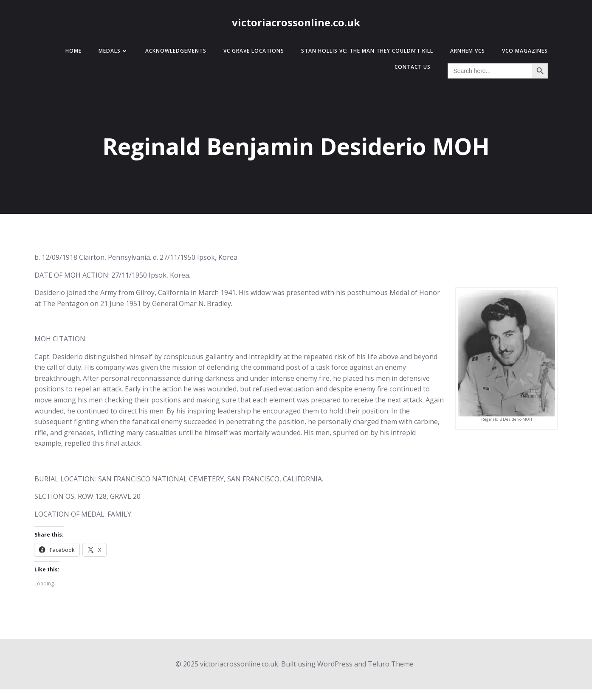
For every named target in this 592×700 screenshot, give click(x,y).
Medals (113, 51)
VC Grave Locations (254, 51)
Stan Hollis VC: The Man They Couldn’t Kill (367, 51)
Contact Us (413, 67)
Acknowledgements (176, 51)
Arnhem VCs (468, 51)
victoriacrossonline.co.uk (296, 22)
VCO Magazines (525, 51)
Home (73, 51)
